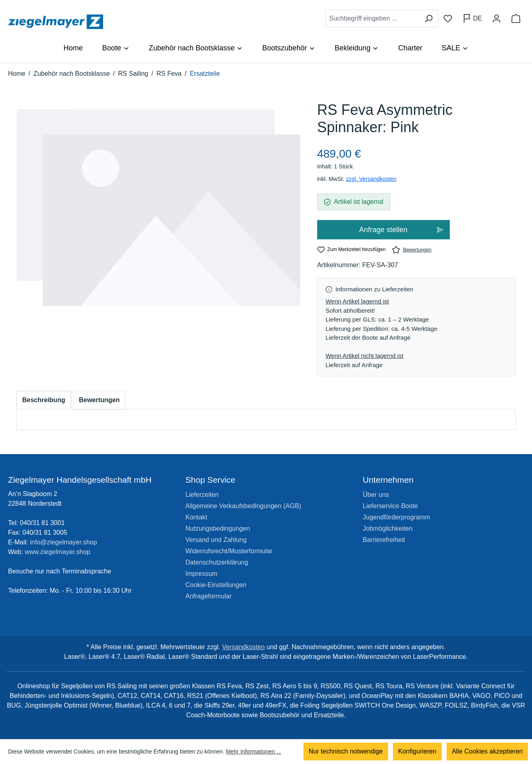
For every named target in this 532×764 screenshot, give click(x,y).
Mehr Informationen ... (254, 752)
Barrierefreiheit (384, 540)
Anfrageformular (209, 596)
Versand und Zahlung (216, 540)
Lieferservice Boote (390, 506)
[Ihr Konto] (497, 19)
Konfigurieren (417, 752)
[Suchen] (429, 19)
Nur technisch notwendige (346, 752)
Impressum (201, 574)
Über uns (376, 495)
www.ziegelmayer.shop (58, 552)
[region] (159, 216)
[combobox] (372, 19)
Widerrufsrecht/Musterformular (229, 551)
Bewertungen (412, 250)
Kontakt (196, 517)
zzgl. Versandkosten (371, 179)
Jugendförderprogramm (396, 517)
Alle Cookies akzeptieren (487, 752)
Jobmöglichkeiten (388, 528)
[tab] (44, 400)
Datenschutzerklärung (217, 562)
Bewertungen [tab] (99, 400)
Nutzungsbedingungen (218, 528)
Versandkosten (243, 647)
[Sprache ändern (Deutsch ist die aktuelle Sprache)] (472, 19)
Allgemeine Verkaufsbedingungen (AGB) (243, 506)
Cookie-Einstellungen (216, 585)
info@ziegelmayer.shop (63, 542)
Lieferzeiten (202, 495)
